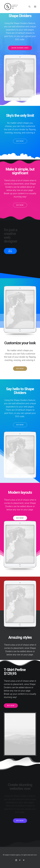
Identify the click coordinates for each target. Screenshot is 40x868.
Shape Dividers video (20, 48)
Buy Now (20, 141)
